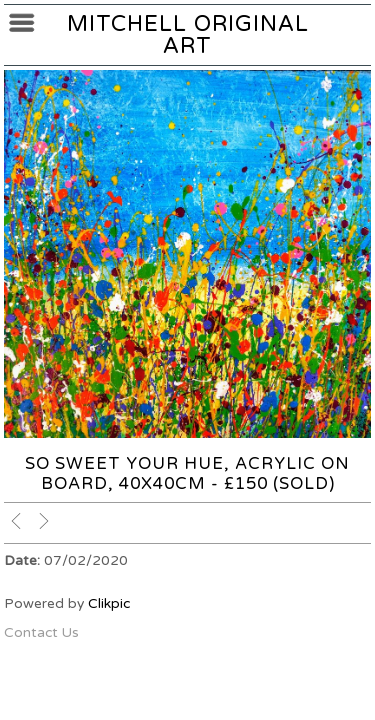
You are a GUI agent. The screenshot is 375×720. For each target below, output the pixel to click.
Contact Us (41, 632)
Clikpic (109, 603)
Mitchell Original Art (188, 35)
